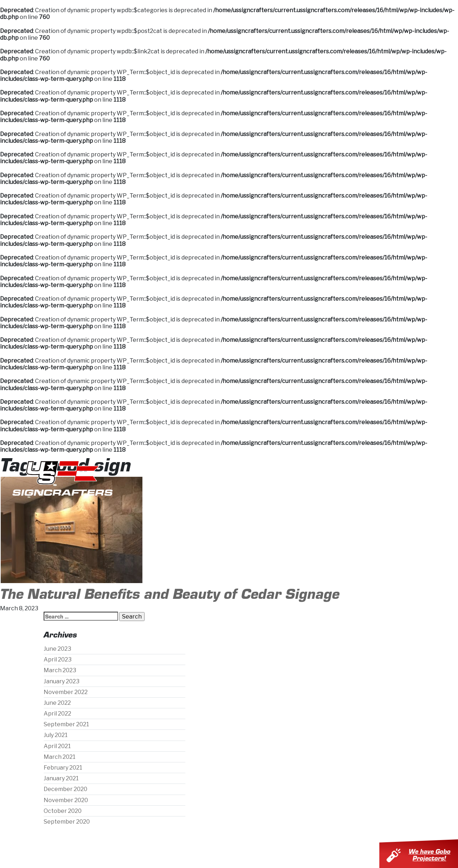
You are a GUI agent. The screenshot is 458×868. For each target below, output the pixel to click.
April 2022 (57, 714)
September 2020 (67, 822)
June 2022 (57, 703)
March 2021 (60, 757)
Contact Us (385, 477)
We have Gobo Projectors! (432, 854)
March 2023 (60, 670)
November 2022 (66, 692)
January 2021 (61, 778)
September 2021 (66, 724)
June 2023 (57, 649)
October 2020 (63, 811)
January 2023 (62, 681)
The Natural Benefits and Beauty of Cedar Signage (170, 593)
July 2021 (56, 735)
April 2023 (58, 660)
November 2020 (66, 800)
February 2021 (63, 768)
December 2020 (65, 789)
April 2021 (57, 746)
